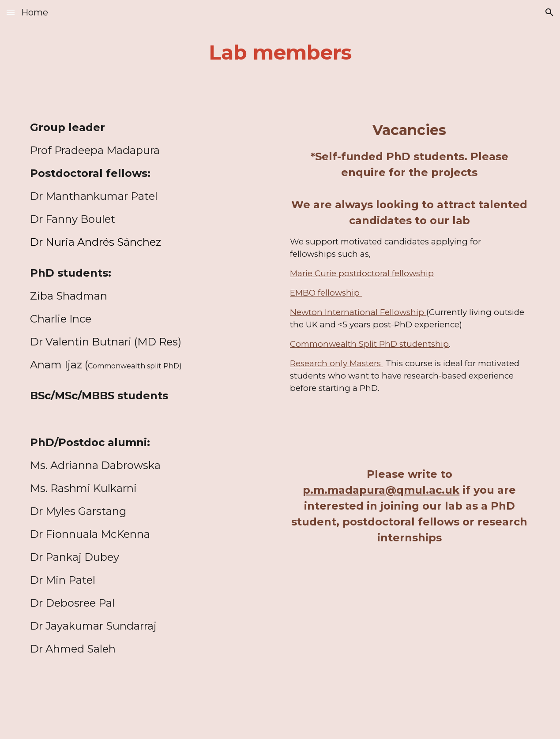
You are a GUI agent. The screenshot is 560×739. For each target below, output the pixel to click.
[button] (11, 12)
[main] (280, 53)
